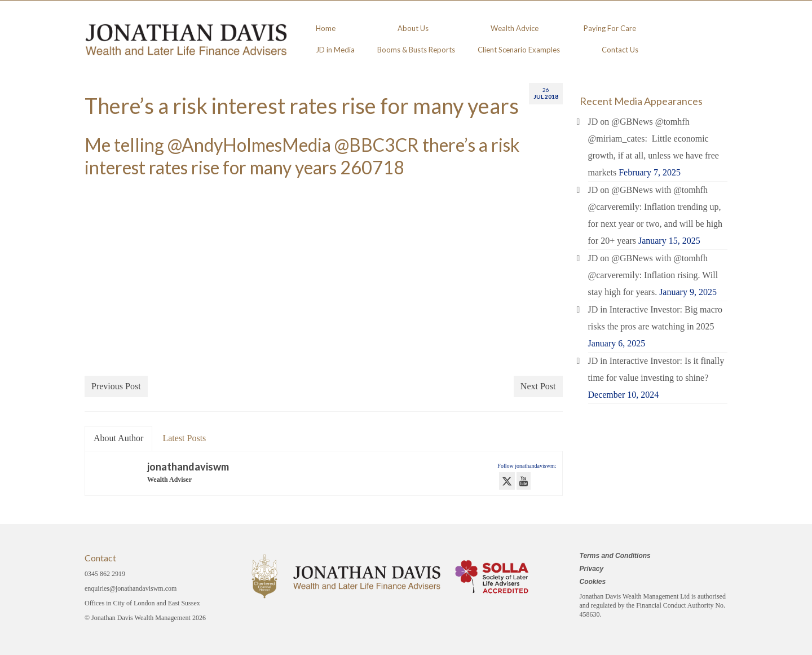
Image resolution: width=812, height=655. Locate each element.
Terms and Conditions (615, 556)
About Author (118, 438)
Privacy (592, 569)
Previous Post (116, 386)
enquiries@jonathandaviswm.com (131, 588)
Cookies (593, 582)
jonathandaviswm (188, 467)
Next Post (538, 386)
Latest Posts (184, 438)
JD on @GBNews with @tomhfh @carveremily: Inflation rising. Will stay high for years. (653, 275)
